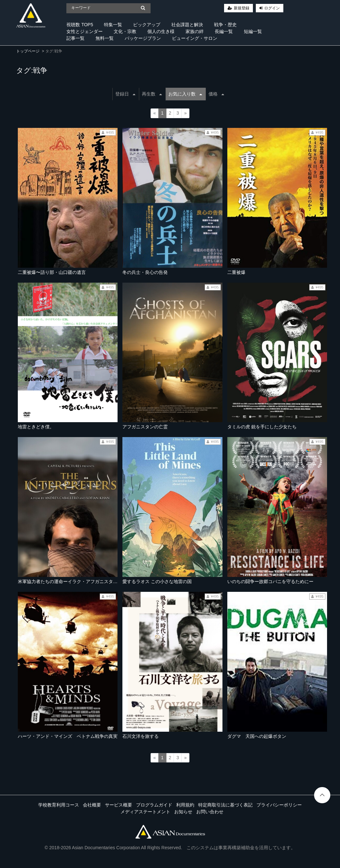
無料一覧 (105, 38)
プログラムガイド (154, 805)
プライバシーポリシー (279, 805)
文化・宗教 (125, 31)
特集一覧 (113, 25)
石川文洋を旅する (141, 736)
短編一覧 (253, 31)
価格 (216, 94)
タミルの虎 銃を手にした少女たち (262, 427)
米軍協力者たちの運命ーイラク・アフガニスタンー (70, 581)
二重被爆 (236, 272)
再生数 (152, 94)
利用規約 (185, 805)
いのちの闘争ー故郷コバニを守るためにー (270, 581)
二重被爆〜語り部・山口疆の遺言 (52, 272)
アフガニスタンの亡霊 (145, 427)
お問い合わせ (210, 812)
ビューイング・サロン (195, 38)
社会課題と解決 (187, 25)
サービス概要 (119, 805)
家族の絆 (195, 31)
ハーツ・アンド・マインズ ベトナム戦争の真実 (68, 736)
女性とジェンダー (85, 31)
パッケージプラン (143, 38)
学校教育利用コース (59, 805)
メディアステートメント (145, 812)
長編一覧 (224, 31)
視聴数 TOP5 (80, 25)
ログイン (272, 8)
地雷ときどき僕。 (36, 427)
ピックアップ (147, 25)
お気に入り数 (185, 94)
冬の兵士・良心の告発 (145, 272)
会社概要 (92, 805)
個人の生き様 (161, 31)
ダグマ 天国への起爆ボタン (257, 736)
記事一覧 (75, 38)
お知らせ (183, 812)
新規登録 (242, 8)
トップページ (28, 51)
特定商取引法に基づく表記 (225, 805)
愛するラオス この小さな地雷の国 (157, 581)
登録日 (125, 94)
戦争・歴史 (225, 25)
